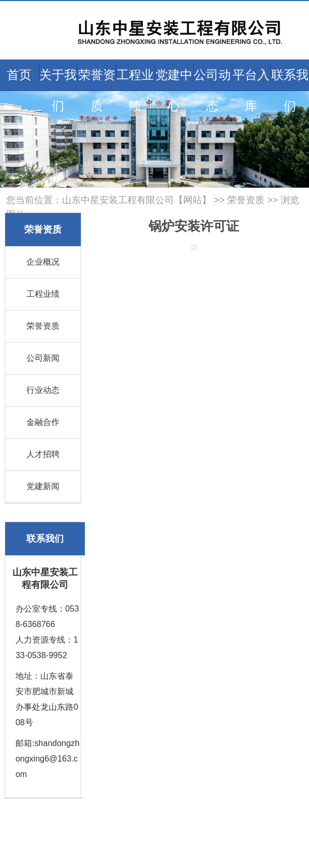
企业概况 (43, 262)
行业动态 (43, 390)
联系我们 (290, 90)
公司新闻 (43, 358)
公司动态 (212, 90)
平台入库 (251, 90)
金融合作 (43, 422)
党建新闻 (43, 486)
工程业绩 (135, 90)
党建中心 (174, 90)
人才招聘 (43, 454)
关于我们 (58, 90)
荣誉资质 (97, 90)
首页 (19, 75)
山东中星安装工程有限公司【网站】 (137, 200)
